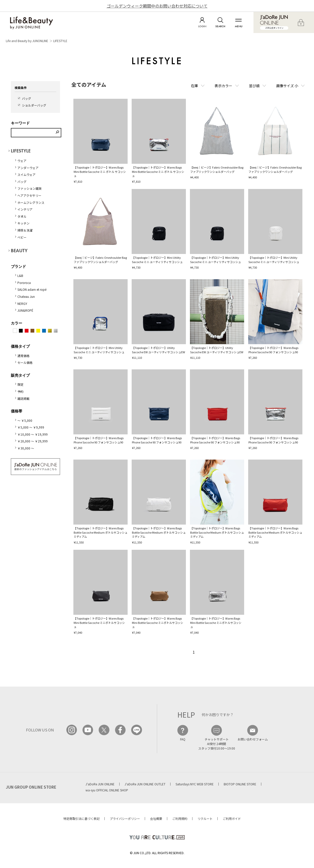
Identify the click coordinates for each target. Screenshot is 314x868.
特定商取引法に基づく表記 (81, 818)
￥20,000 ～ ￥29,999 (33, 441)
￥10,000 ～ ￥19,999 (33, 434)
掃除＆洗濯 (25, 230)
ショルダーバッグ (34, 105)
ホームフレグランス (31, 202)
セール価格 (25, 362)
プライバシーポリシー (125, 818)
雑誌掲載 (23, 398)
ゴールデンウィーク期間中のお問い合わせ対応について (157, 6)
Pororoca (24, 283)
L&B (20, 276)
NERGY (22, 303)
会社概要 (156, 818)
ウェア (22, 161)
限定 (20, 384)
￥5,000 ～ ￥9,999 (31, 427)
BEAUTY (19, 251)
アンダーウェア (28, 168)
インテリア (25, 209)
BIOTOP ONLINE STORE (240, 784)
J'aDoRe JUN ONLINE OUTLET (145, 784)
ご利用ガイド (232, 818)
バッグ (26, 98)
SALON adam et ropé (32, 289)
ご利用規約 (180, 818)
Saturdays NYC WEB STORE (195, 784)
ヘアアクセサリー (29, 195)
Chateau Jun (26, 296)
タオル (22, 216)
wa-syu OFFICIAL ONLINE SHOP (107, 790)
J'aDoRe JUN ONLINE (100, 784)
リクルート (205, 818)
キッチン (23, 223)
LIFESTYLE (60, 41)
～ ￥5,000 (25, 420)
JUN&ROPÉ (25, 310)
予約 (20, 391)
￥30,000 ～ (26, 448)
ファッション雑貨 (30, 188)
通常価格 (23, 356)
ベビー (22, 237)
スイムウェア (26, 174)
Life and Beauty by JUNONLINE (27, 41)
